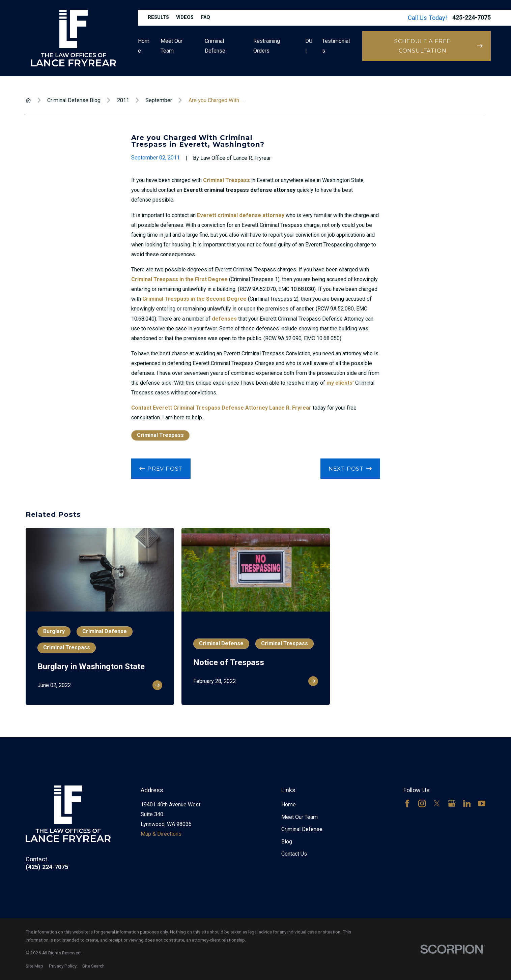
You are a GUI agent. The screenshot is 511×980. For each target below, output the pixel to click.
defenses (224, 319)
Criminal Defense (302, 829)
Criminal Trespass (226, 180)
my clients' (340, 383)
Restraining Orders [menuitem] (267, 46)
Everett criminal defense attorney (241, 215)
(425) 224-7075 (47, 867)
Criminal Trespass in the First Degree (179, 279)
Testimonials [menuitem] (336, 46)
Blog (287, 842)
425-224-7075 (472, 18)
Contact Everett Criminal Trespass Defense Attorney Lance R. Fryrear (221, 408)
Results (158, 17)
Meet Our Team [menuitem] (172, 46)
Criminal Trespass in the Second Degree (194, 299)
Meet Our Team (300, 817)
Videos (185, 17)
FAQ (206, 17)
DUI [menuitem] (309, 46)
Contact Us (294, 854)
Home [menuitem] (144, 46)
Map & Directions (161, 834)
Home (289, 805)
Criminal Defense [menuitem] (215, 46)
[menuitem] (34, 966)
